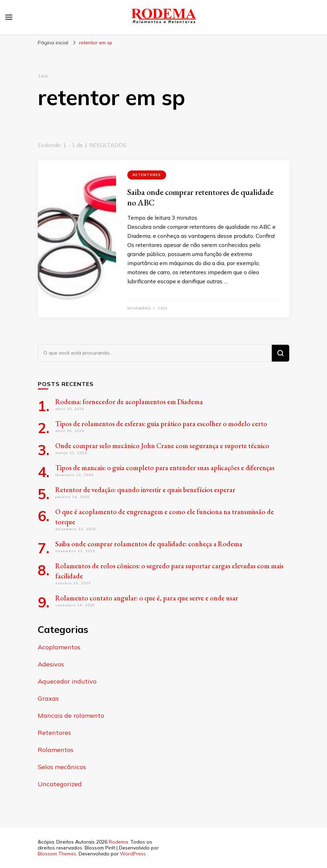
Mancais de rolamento (71, 716)
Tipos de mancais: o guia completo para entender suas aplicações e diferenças (165, 468)
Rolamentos (56, 750)
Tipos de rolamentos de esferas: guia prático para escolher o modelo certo (161, 424)
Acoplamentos (59, 647)
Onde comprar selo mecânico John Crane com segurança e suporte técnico (162, 446)
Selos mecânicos (62, 767)
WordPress (133, 854)
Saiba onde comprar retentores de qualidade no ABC (200, 197)
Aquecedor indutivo (67, 681)
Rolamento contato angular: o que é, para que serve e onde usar (147, 598)
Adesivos (51, 664)
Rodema (118, 842)
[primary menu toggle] (9, 17)
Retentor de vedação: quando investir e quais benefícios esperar (145, 490)
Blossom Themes (57, 854)
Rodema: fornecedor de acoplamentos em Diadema (129, 402)
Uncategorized (60, 784)
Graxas (48, 698)
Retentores (147, 175)
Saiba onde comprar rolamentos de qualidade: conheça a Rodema (149, 544)
